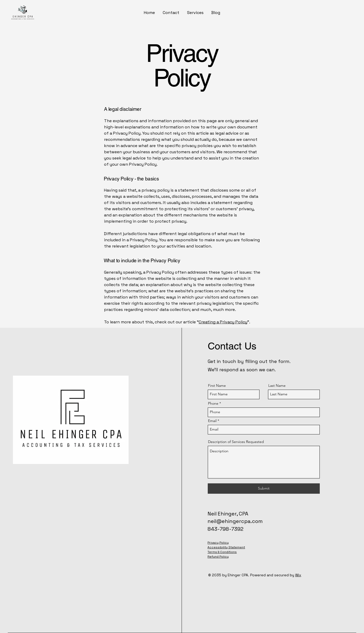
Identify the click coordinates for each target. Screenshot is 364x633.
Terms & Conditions (222, 552)
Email (212, 421)
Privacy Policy (218, 543)
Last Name (277, 385)
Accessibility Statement (226, 547)
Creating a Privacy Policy (223, 322)
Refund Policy (218, 557)
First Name (217, 385)
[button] (195, 13)
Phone (213, 403)
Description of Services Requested (236, 442)
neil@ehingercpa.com (235, 521)
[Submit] (264, 489)
